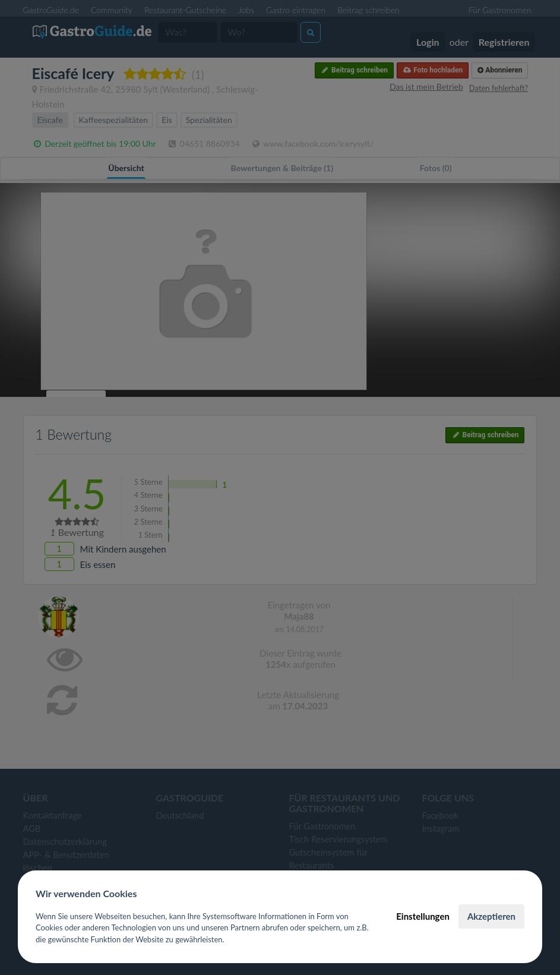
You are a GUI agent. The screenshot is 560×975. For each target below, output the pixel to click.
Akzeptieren (491, 916)
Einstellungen (423, 916)
